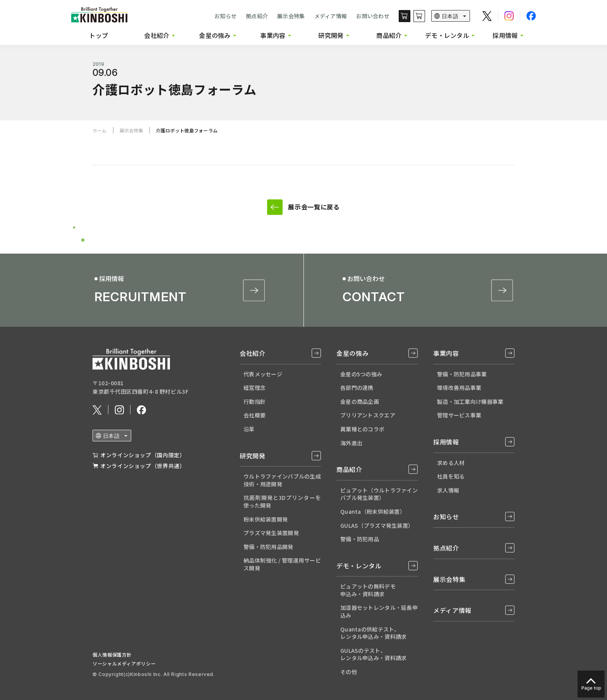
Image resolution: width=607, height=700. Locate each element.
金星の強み (215, 35)
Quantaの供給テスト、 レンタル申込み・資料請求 (373, 633)
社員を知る (451, 476)
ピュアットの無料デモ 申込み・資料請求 (368, 590)
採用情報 (505, 35)
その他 (349, 672)
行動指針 (255, 401)
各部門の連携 (357, 388)
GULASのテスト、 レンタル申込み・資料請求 (373, 654)
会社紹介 (157, 35)
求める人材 (451, 463)
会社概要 (255, 415)
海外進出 (351, 443)
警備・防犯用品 (360, 539)
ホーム (100, 130)
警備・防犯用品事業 (462, 374)
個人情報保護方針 (112, 655)
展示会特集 (291, 16)
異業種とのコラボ (362, 429)
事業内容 (273, 35)
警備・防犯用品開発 (268, 547)
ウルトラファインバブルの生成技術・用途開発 (282, 480)
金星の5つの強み (361, 374)
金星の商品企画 (360, 401)
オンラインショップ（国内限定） (143, 455)
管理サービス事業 (459, 415)
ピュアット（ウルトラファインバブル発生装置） (379, 494)
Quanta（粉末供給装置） (373, 511)
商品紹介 (389, 35)
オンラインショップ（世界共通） (143, 466)
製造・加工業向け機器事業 (470, 401)
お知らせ (225, 16)
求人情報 (448, 490)
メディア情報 (331, 16)
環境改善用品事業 (459, 388)
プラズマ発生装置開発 (271, 533)
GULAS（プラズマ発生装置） (377, 525)
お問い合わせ (373, 16)
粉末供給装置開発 (266, 519)
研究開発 (331, 35)
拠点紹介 (257, 16)
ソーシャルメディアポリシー (124, 663)
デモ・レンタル (447, 35)
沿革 (249, 429)
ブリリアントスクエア (368, 415)
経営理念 (255, 388)
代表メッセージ (263, 374)
